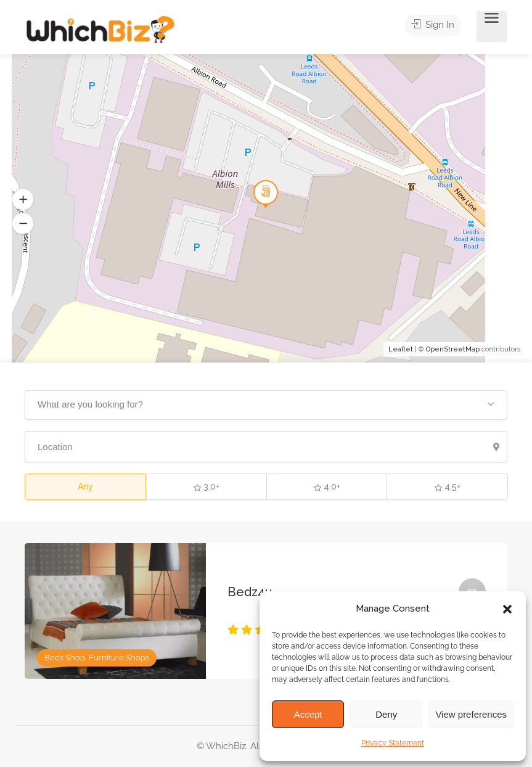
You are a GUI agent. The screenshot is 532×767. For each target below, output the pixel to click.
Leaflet (401, 349)
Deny (386, 714)
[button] (507, 609)
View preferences (471, 714)
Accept (308, 714)
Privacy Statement (393, 743)
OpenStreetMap (453, 349)
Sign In (438, 27)
